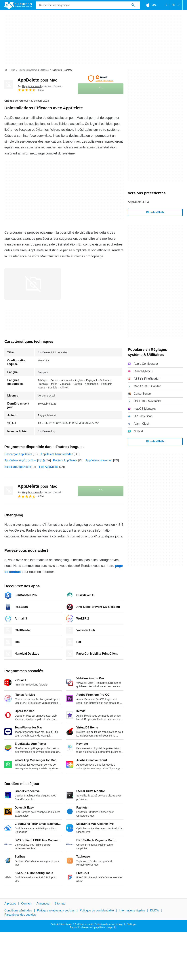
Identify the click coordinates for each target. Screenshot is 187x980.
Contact (26, 903)
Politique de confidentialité (97, 910)
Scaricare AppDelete (18, 467)
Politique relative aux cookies (56, 910)
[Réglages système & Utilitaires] (34, 70)
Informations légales (132, 910)
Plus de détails (155, 212)
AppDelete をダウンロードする (25, 460)
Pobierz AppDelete (65, 460)
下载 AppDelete (48, 467)
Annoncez (43, 903)
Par (30, 86)
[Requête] (88, 5)
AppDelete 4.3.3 (138, 202)
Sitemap (60, 903)
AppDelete (37, 80)
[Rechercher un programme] (133, 5)
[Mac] (13, 70)
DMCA (154, 910)
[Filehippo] (18, 5)
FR (176, 5)
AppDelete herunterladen (57, 454)
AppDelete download (99, 460)
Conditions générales (18, 910)
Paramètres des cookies (20, 915)
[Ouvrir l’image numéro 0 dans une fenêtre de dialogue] (33, 284)
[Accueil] (6, 70)
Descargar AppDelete (18, 454)
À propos (10, 903)
